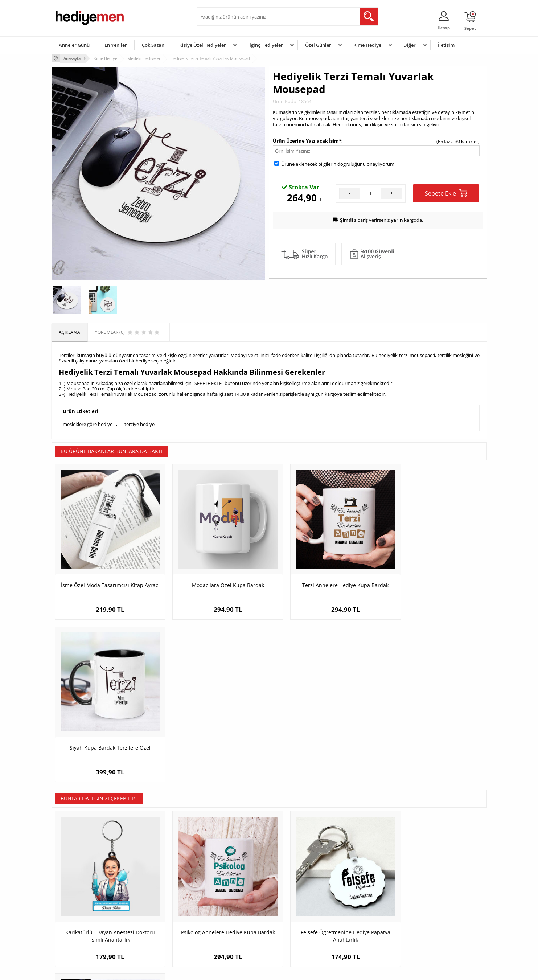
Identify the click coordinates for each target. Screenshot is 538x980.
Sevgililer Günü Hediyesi (297, 885)
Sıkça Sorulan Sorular (77, 940)
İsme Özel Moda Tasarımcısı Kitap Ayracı (106, 579)
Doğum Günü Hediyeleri (297, 896)
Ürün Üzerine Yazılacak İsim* (307, 140)
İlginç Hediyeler (266, 45)
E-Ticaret (247, 971)
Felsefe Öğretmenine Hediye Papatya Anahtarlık (323, 755)
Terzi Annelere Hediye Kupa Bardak (324, 576)
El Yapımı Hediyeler (147, 918)
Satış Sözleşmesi (72, 907)
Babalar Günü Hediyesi (296, 940)
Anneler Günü (74, 45)
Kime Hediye (367, 45)
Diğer (410, 45)
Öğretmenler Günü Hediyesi (301, 929)
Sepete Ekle (446, 193)
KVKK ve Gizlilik (70, 929)
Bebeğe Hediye (361, 918)
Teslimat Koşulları (73, 885)
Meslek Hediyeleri (146, 940)
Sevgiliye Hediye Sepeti (224, 896)
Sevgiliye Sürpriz (144, 929)
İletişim (446, 45)
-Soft (231, 971)
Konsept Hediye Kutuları (224, 885)
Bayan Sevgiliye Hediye (224, 929)
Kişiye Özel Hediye (146, 885)
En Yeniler (116, 45)
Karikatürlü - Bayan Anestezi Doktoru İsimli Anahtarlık (106, 755)
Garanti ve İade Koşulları (80, 918)
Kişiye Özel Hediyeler (203, 45)
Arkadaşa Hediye (363, 929)
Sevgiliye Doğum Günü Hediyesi (232, 907)
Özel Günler (318, 45)
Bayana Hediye (361, 896)
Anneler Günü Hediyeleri (298, 918)
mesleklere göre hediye (88, 424)
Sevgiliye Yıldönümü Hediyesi (230, 940)
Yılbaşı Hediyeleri (290, 907)
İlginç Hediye (358, 940)
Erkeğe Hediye (360, 885)
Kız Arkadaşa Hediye (148, 907)
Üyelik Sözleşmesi (73, 896)
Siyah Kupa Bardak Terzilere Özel (432, 576)
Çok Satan (153, 45)
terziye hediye (139, 424)
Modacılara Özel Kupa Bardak (215, 576)
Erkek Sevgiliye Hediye (223, 918)
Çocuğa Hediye (361, 907)
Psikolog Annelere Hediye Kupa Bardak (215, 755)
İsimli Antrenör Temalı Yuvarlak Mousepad (432, 755)
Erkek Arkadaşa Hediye (151, 896)
